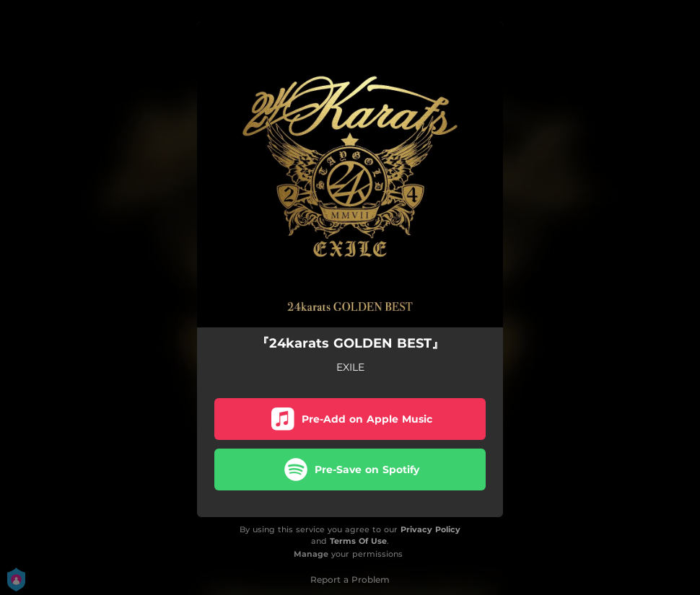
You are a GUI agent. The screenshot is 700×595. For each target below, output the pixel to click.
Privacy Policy (430, 529)
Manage (311, 554)
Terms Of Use (358, 541)
